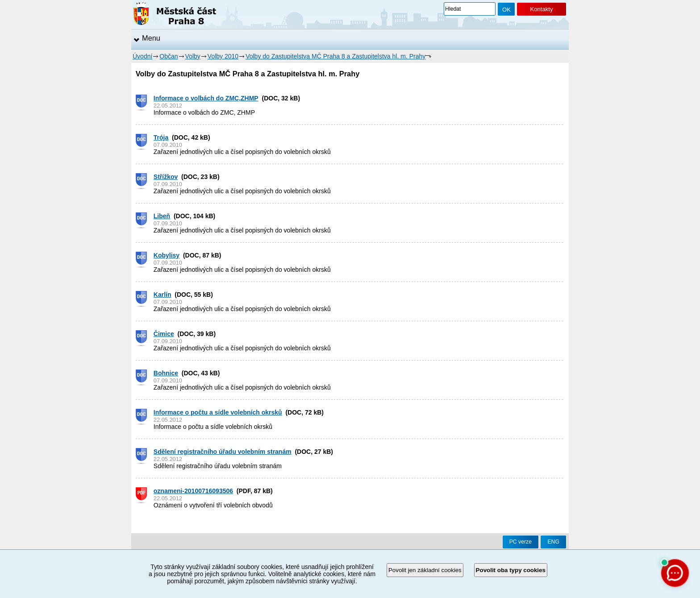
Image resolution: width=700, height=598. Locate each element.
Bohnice (166, 373)
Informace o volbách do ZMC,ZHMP (206, 98)
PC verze (521, 542)
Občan (169, 56)
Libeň (162, 216)
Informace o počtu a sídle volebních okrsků (218, 412)
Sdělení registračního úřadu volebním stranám (223, 452)
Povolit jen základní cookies (425, 570)
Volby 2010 (223, 56)
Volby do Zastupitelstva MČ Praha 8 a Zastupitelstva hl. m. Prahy (335, 56)
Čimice (164, 334)
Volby (193, 56)
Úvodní (142, 56)
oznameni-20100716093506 (193, 491)
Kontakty (541, 9)
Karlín (162, 295)
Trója (161, 137)
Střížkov (166, 177)
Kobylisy (167, 255)
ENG (553, 542)
